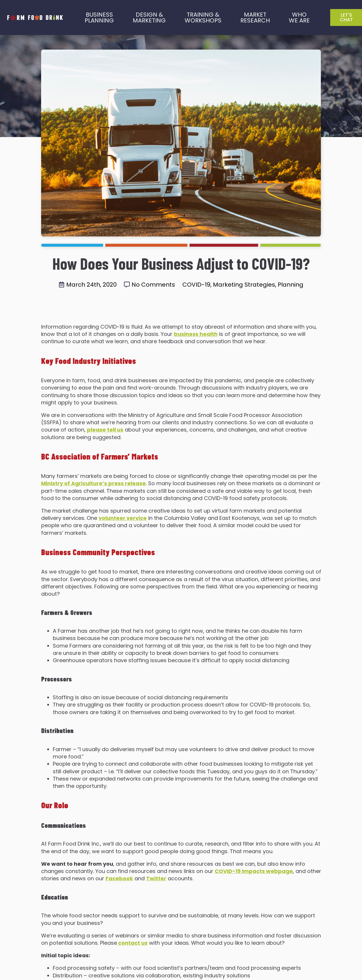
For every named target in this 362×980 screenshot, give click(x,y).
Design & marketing (149, 17)
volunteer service (123, 518)
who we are (299, 17)
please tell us (105, 430)
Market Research (255, 17)
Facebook (119, 878)
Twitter (156, 878)
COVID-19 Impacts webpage (254, 871)
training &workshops (203, 17)
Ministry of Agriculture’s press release (93, 483)
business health (196, 334)
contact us (132, 943)
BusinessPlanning (99, 17)
